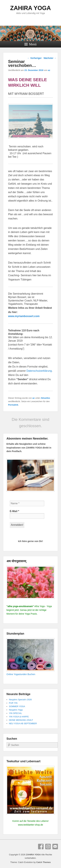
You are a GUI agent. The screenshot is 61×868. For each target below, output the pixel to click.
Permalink (13, 405)
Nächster (50, 58)
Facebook (41, 847)
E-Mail (14, 511)
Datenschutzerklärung (39, 371)
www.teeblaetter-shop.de (30, 825)
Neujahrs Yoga (16, 710)
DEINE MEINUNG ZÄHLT (21, 720)
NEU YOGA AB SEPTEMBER (23, 723)
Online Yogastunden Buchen (21, 674)
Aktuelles (45, 398)
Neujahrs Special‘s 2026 (20, 700)
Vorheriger (34, 58)
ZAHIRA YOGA (30, 8)
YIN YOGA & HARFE (19, 717)
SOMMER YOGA (17, 706)
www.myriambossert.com (24, 316)
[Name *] (27, 503)
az (49, 70)
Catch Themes (44, 862)
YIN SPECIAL (15, 713)
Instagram (48, 847)
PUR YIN (13, 703)
